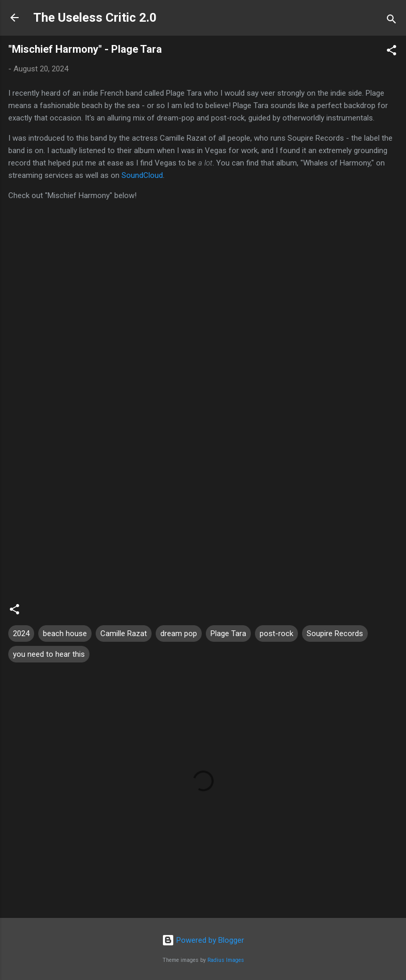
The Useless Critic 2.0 (95, 18)
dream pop (179, 634)
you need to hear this (49, 654)
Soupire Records (335, 634)
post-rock (276, 634)
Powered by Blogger (203, 940)
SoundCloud (142, 175)
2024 (21, 634)
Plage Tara (228, 634)
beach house (65, 634)
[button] (392, 52)
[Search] (392, 21)
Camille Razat (124, 634)
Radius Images (226, 960)
